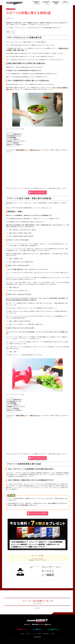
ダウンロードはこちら (38, 192)
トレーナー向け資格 (11, 9)
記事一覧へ (58, 567)
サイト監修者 (28, 634)
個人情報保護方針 (46, 634)
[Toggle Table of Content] (12, 32)
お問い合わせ (53, 634)
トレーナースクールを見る (38, 513)
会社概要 (22, 634)
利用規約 (39, 634)
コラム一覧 (34, 634)
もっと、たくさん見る (38, 559)
